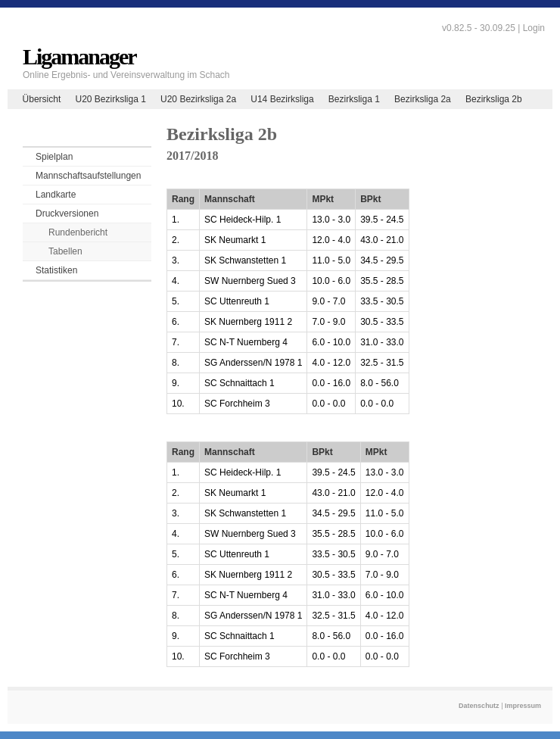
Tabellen (65, 251)
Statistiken (56, 270)
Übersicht (42, 99)
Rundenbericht (78, 232)
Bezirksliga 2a (423, 99)
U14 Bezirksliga (282, 99)
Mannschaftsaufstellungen (88, 176)
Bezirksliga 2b (494, 99)
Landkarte (56, 195)
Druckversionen (67, 214)
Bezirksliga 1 (354, 99)
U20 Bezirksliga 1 (110, 99)
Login (534, 28)
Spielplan (54, 157)
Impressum (523, 706)
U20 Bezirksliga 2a (198, 99)
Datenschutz (479, 706)
